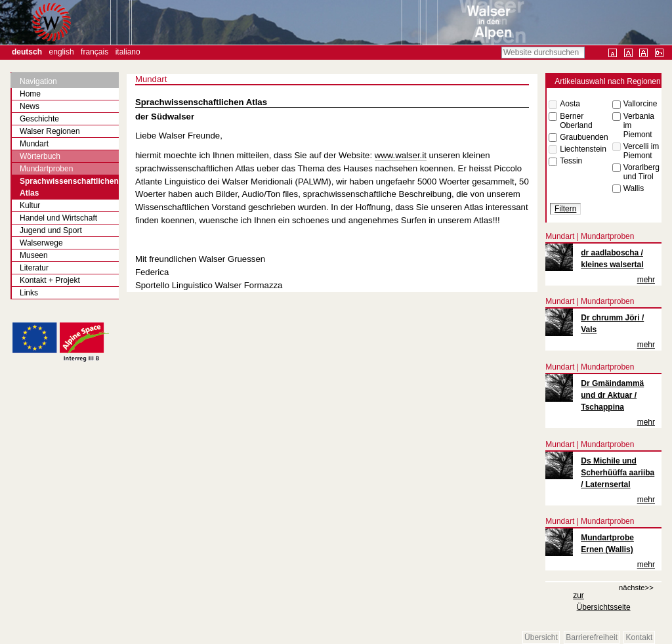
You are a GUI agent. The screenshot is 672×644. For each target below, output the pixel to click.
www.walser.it (401, 155)
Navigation (38, 81)
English (62, 52)
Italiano (128, 52)
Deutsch (27, 52)
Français (94, 52)
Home (30, 94)
